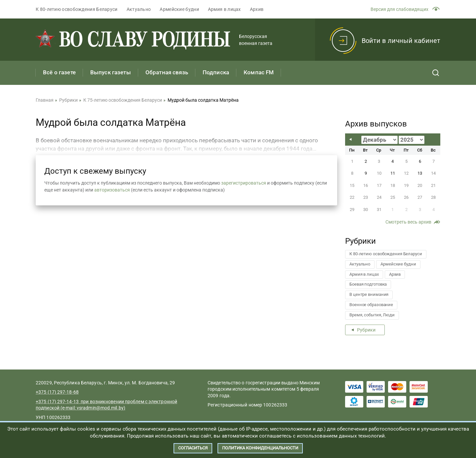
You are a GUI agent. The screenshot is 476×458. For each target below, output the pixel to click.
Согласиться (193, 448)
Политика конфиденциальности (260, 448)
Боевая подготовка (368, 284)
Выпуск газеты (111, 72)
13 (420, 173)
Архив (257, 9)
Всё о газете (59, 72)
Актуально (139, 9)
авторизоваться (112, 190)
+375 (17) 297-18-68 (57, 392)
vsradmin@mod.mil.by (100, 408)
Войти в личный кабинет (401, 41)
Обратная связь (167, 72)
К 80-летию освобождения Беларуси (77, 9)
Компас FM (259, 72)
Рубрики (366, 330)
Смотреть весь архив (408, 222)
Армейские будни (179, 9)
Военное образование (371, 305)
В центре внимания (369, 294)
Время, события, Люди (372, 315)
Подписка (216, 72)
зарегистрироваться (244, 183)
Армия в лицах (224, 9)
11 (393, 173)
